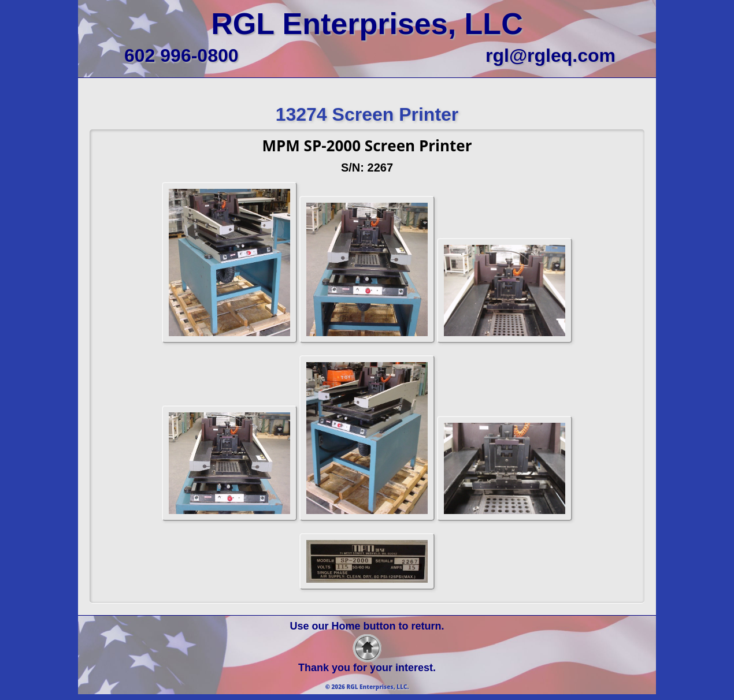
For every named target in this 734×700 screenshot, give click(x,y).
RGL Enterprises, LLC (367, 24)
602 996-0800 (181, 55)
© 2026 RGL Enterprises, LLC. (367, 687)
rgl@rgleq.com (550, 55)
